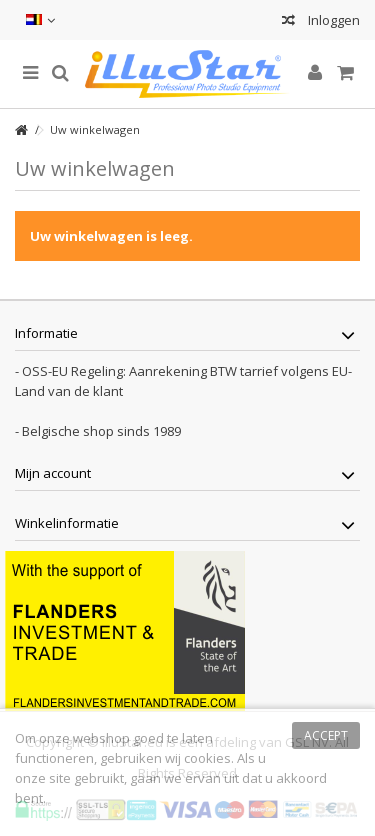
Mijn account (53, 473)
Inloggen (332, 20)
